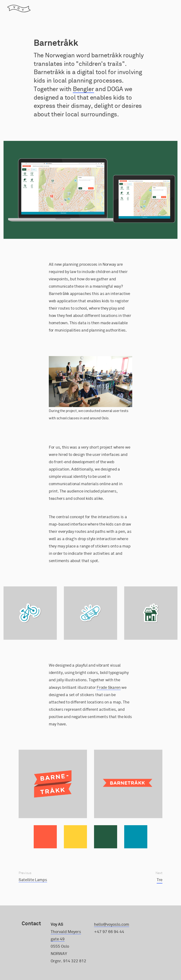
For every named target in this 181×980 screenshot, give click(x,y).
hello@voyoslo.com (112, 924)
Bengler (83, 89)
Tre (160, 880)
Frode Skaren (109, 688)
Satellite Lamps (33, 880)
